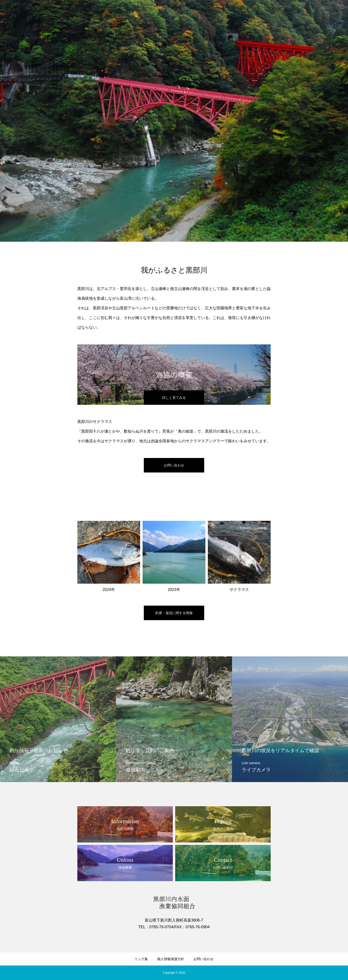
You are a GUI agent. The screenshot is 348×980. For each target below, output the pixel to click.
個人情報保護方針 (171, 959)
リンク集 (141, 959)
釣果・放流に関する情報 (174, 613)
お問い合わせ (203, 959)
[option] (174, 121)
